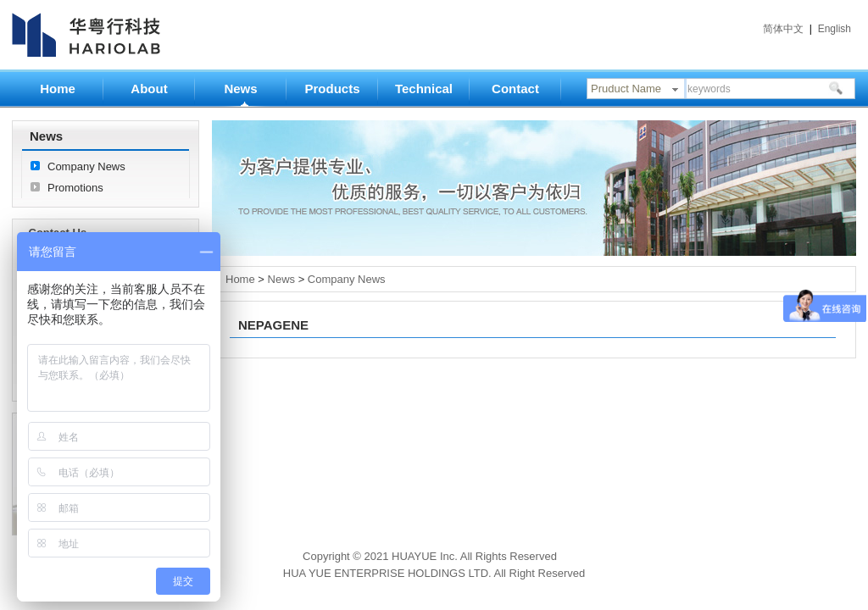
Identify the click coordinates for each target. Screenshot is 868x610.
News (240, 89)
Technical (424, 89)
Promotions (75, 188)
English (835, 29)
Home (58, 89)
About (149, 89)
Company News (86, 166)
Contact (515, 89)
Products (332, 89)
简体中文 (783, 29)
